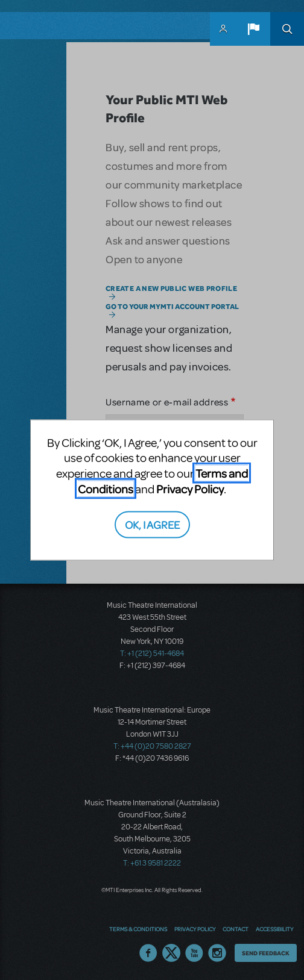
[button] (253, 29)
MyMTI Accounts (223, 29)
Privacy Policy (190, 489)
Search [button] (287, 29)
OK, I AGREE (152, 524)
